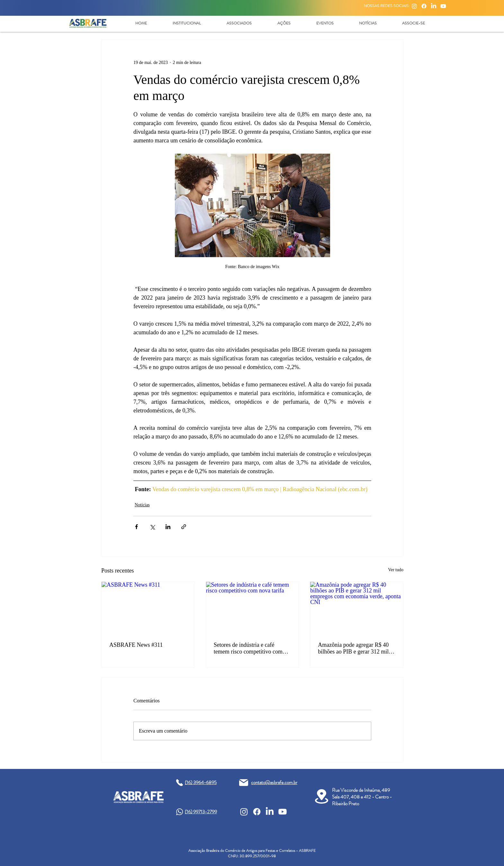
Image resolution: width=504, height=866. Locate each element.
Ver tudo (396, 570)
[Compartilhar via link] (184, 527)
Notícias (142, 505)
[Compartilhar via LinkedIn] (168, 527)
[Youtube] (443, 6)
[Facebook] (424, 6)
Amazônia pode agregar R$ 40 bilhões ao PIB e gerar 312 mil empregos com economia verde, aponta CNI (355, 648)
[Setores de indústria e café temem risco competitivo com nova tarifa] (252, 608)
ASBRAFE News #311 (136, 645)
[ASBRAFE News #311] (148, 608)
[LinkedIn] (434, 6)
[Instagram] (414, 6)
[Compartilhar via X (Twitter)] (152, 527)
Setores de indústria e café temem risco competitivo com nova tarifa (248, 648)
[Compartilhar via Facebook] (136, 527)
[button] (186, 23)
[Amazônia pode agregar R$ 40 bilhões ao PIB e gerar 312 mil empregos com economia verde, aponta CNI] (357, 608)
